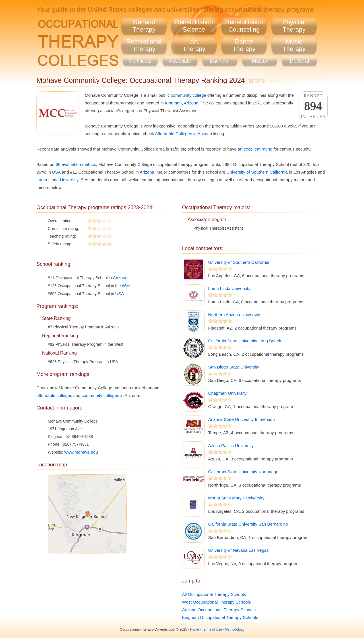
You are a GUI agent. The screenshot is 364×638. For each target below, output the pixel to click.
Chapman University (227, 393)
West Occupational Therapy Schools (216, 602)
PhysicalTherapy (294, 26)
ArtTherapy (194, 45)
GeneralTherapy (144, 26)
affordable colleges (54, 395)
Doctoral (299, 61)
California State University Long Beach (245, 341)
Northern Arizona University (234, 315)
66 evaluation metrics (76, 164)
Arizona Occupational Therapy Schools (219, 610)
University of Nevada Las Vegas (238, 550)
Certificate (140, 61)
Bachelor (220, 61)
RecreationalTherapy (144, 45)
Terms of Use (212, 629)
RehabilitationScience (194, 26)
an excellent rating (255, 149)
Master (259, 61)
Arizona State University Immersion (241, 419)
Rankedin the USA (313, 106)
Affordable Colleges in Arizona (184, 134)
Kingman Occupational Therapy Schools (220, 617)
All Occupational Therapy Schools (214, 594)
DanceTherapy (244, 45)
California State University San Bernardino (248, 524)
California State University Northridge (243, 472)
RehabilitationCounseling (244, 26)
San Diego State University (234, 367)
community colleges (100, 395)
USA (56, 172)
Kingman (173, 103)
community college (189, 95)
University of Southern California (257, 172)
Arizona (191, 103)
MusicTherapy (294, 45)
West (127, 286)
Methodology (234, 629)
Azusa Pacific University (231, 445)
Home (195, 629)
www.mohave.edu (81, 452)
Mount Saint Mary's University (236, 498)
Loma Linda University (57, 180)
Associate (180, 61)
